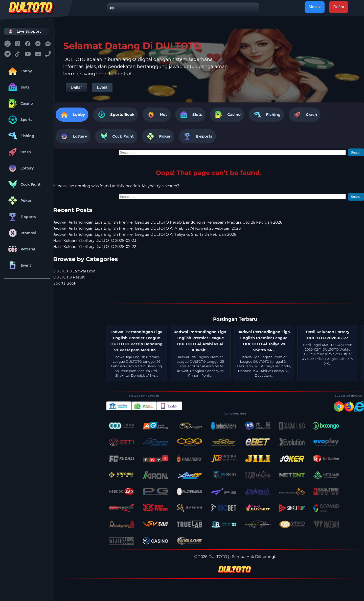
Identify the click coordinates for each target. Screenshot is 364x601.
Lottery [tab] (73, 136)
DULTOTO (218, 557)
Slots (18, 87)
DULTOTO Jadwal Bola (74, 271)
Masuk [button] (315, 7)
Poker (19, 201)
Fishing (20, 136)
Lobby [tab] (72, 115)
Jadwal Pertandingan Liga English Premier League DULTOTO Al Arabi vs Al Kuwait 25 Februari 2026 (147, 228)
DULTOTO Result (69, 277)
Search (356, 152)
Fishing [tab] (266, 115)
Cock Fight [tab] (116, 136)
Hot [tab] (156, 115)
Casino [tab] (227, 115)
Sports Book (122, 114)
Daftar (76, 87)
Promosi (21, 233)
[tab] (116, 115)
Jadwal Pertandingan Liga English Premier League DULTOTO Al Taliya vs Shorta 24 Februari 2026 (145, 234)
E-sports (21, 217)
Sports (19, 120)
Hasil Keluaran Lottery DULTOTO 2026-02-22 (95, 246)
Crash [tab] (305, 115)
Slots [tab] (190, 115)
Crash (19, 152)
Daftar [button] (339, 7)
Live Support (24, 31)
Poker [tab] (158, 136)
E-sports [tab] (197, 136)
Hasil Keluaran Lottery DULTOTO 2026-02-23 (95, 240)
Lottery (20, 168)
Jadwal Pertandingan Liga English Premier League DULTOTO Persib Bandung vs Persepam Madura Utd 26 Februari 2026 (168, 222)
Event (19, 265)
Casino (20, 103)
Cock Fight (23, 184)
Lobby (19, 71)
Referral (21, 249)
